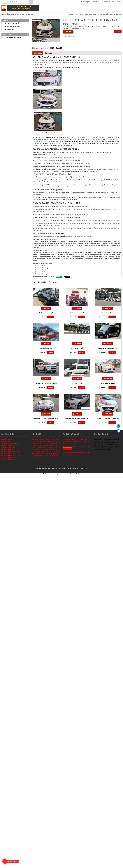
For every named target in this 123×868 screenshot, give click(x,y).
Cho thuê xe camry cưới (77, 313)
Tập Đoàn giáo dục (104, 442)
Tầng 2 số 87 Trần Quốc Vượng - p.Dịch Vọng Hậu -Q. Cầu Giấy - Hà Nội (76, 441)
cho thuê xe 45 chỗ (108, 313)
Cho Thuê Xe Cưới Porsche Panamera (46, 419)
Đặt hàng (51, 317)
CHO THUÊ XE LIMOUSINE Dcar (108, 348)
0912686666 (58, 48)
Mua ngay (118, 31)
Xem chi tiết (42, 317)
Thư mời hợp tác (86, 2)
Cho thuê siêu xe (7, 439)
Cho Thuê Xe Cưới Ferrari (108, 383)
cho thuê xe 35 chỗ (46, 348)
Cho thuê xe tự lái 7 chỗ (11, 23)
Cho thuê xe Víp (6, 441)
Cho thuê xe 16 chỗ (77, 383)
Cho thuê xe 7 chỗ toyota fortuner (46, 383)
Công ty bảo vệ (108, 449)
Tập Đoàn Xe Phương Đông (10, 443)
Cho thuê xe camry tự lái (46, 313)
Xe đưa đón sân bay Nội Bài (12, 38)
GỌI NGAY (68, 32)
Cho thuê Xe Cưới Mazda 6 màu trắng (108, 419)
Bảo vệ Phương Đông (100, 440)
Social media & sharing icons (53, 474)
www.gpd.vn (79, 455)
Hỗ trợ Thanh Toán (108, 2)
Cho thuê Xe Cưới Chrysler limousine (77, 419)
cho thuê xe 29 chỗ (77, 348)
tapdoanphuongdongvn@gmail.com (79, 453)
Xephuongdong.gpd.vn (72, 67)
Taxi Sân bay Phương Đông (111, 444)
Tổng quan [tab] (38, 53)
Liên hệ (118, 2)
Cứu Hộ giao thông (111, 447)
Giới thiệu (96, 2)
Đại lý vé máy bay (99, 447)
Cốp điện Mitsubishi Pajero (12, 26)
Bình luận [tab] (48, 53)
